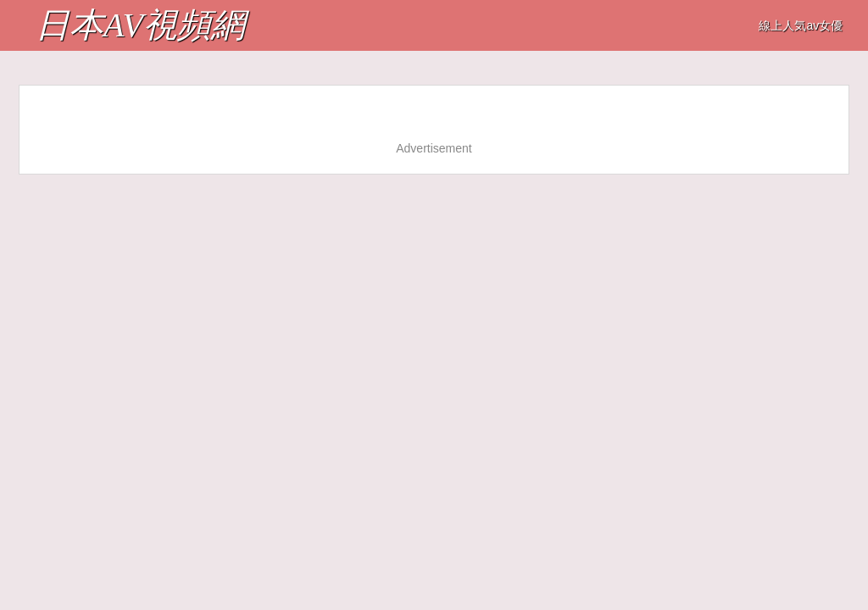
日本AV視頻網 (140, 25)
